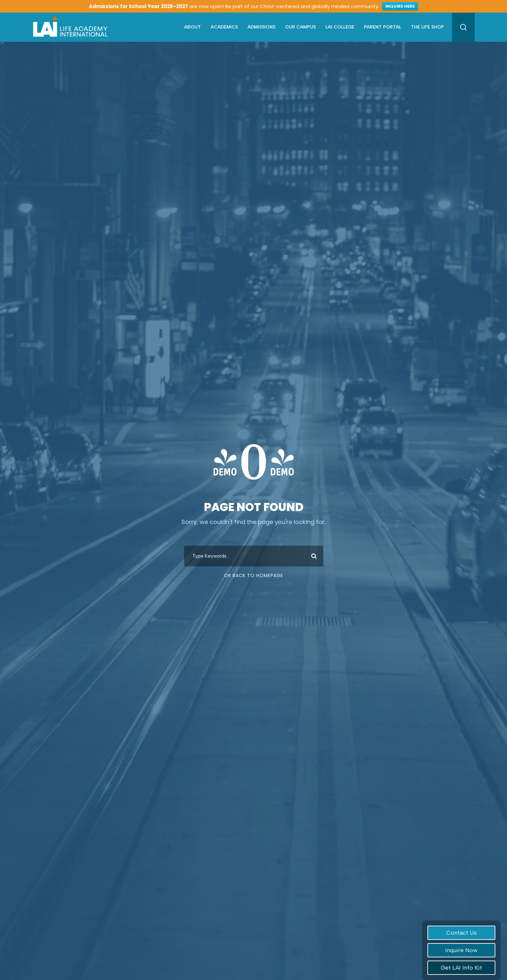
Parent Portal (383, 27)
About (193, 27)
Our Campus (300, 27)
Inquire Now (461, 950)
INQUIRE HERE (400, 6)
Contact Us (461, 933)
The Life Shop (427, 27)
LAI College (340, 27)
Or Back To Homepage (253, 575)
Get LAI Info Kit (461, 968)
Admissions (261, 27)
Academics (224, 27)
